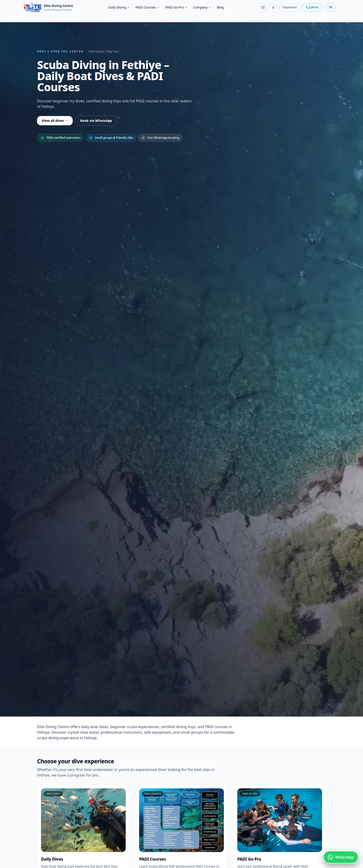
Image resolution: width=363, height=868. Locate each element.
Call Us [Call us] (312, 7)
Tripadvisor (290, 7)
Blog (220, 7)
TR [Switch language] (330, 7)
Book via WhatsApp (96, 121)
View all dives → (55, 121)
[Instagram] (263, 7)
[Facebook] (273, 7)
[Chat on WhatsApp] (341, 857)
